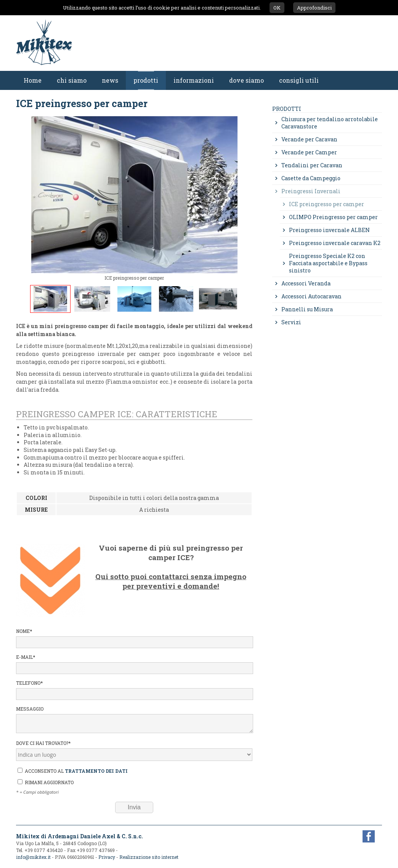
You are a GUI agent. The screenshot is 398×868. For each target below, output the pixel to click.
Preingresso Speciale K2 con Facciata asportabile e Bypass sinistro (328, 263)
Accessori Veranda (306, 283)
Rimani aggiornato (46, 782)
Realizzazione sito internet (149, 857)
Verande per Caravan (309, 139)
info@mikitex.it (33, 857)
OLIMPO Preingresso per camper (333, 217)
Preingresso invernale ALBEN (329, 230)
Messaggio (134, 719)
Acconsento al (73, 771)
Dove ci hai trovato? (134, 750)
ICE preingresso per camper (327, 204)
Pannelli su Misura (307, 309)
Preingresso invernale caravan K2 (335, 243)
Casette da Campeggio (311, 178)
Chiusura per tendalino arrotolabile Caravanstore (330, 123)
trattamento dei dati (96, 771)
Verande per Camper (309, 152)
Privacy (107, 857)
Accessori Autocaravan (311, 296)
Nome (134, 638)
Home (33, 80)
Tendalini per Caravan (312, 165)
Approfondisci (314, 8)
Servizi (291, 322)
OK (277, 8)
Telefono (134, 690)
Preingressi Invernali (311, 191)
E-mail (134, 664)
